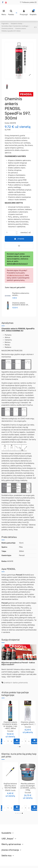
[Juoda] (8, 803)
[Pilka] (6, 803)
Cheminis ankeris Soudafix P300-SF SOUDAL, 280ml (10, 724)
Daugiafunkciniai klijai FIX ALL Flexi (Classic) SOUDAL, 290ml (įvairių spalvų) (10, 788)
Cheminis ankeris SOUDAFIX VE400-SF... (21, 304)
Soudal (10, 729)
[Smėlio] (15, 803)
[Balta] (12, 803)
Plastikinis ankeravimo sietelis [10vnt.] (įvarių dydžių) (28, 725)
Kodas (7, 123)
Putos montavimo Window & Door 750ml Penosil (28, 786)
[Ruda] (10, 803)
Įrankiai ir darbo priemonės (16, 683)
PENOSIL (28, 790)
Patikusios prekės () (28, 2)
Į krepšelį (19, 239)
